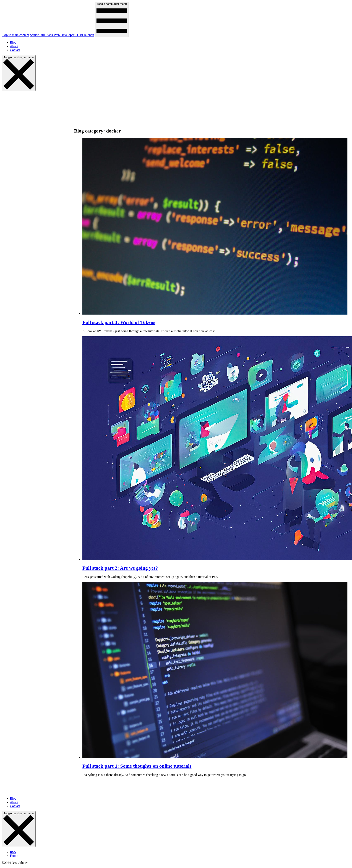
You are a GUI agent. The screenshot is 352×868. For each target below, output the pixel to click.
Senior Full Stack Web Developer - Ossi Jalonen (62, 35)
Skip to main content (15, 35)
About (14, 46)
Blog (13, 42)
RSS (13, 852)
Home (14, 856)
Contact (15, 50)
